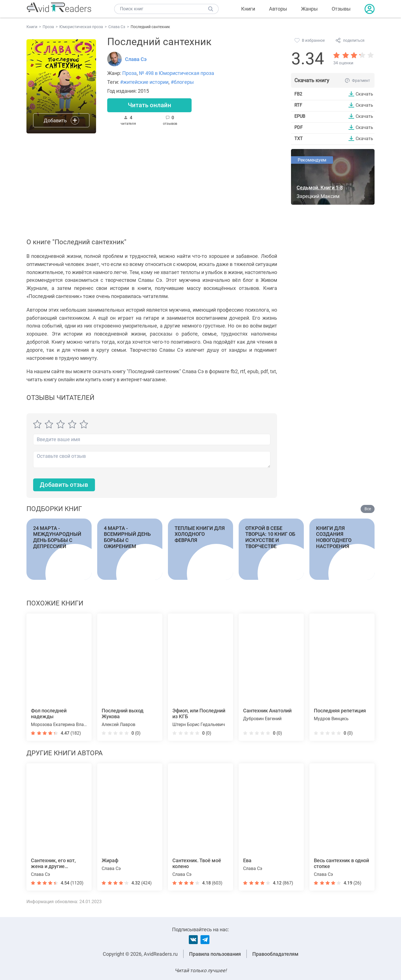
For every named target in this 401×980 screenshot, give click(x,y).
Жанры (309, 9)
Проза (129, 73)
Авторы (278, 9)
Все (368, 509)
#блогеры (182, 82)
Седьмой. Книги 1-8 (320, 188)
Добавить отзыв (64, 485)
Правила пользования (215, 954)
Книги (248, 9)
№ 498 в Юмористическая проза (177, 73)
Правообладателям (275, 954)
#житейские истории (144, 82)
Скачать (364, 94)
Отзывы (341, 9)
